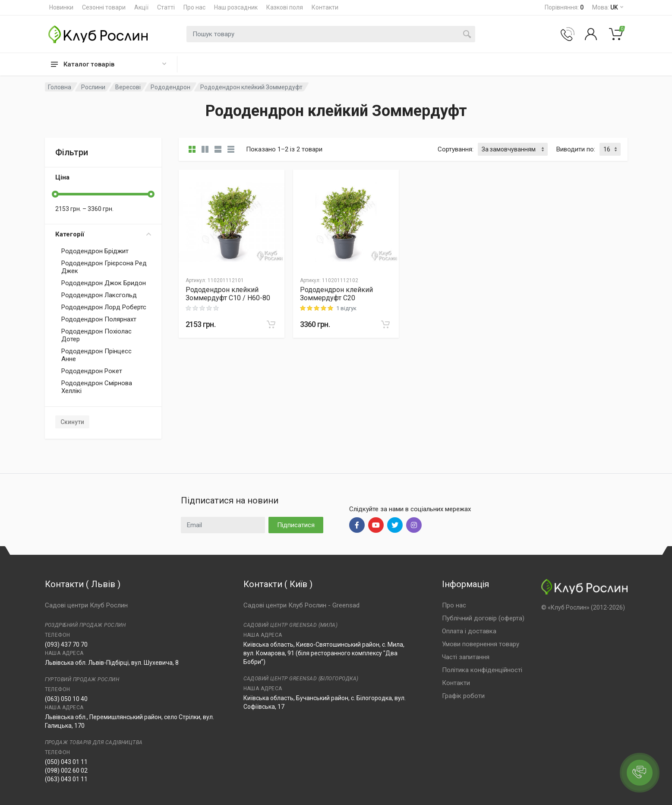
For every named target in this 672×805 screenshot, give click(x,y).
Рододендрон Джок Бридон (104, 283)
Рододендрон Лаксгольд (99, 295)
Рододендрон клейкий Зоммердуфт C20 (336, 294)
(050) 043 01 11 (66, 762)
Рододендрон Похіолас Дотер (96, 335)
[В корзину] (271, 324)
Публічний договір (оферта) (483, 618)
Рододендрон (170, 87)
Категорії (103, 234)
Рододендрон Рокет (92, 371)
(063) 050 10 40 (66, 699)
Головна (60, 87)
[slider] (55, 194)
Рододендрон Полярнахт (99, 319)
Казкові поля (285, 7)
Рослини (93, 87)
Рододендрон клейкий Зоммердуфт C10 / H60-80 (228, 294)
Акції (141, 7)
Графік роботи (463, 696)
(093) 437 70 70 (66, 645)
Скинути (72, 422)
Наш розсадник (236, 7)
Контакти (325, 7)
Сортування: (456, 149)
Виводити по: (576, 149)
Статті (166, 7)
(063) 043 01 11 (66, 779)
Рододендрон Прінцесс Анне (96, 355)
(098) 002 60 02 (66, 770)
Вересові (128, 87)
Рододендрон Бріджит (95, 251)
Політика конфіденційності (482, 670)
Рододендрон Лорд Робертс (104, 307)
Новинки (61, 7)
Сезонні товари (104, 7)
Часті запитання (466, 657)
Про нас (194, 7)
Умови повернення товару (481, 644)
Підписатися (296, 525)
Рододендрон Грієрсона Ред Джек (104, 267)
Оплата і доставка (469, 631)
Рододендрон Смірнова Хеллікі (97, 387)
